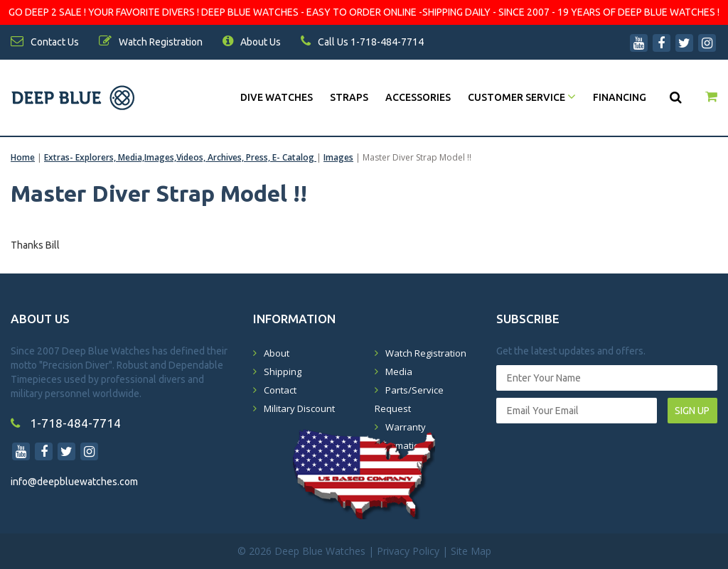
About (277, 353)
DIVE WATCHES (277, 97)
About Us (252, 42)
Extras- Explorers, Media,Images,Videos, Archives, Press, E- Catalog (180, 157)
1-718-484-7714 (66, 423)
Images (338, 157)
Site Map (471, 551)
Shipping (283, 372)
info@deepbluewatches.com (74, 482)
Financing (620, 97)
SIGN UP (692, 411)
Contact (280, 390)
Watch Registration (426, 353)
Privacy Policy (408, 551)
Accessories (418, 97)
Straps (349, 97)
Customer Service (522, 97)
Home (23, 157)
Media (399, 372)
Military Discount (299, 408)
